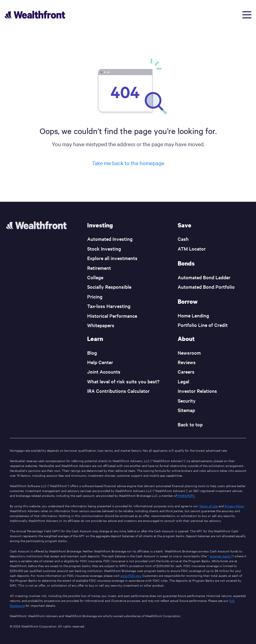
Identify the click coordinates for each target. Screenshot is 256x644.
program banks (220, 556)
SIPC (191, 496)
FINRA (182, 496)
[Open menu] (247, 15)
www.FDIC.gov (131, 575)
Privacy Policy (234, 506)
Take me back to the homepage (128, 163)
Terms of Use (208, 506)
